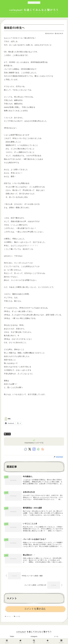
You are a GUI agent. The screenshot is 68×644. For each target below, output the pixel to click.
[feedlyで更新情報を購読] (38, 449)
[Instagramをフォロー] (34, 449)
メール (56, 637)
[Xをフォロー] (30, 449)
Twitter (12, 637)
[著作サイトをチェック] (25, 449)
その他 (7, 434)
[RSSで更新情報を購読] (43, 449)
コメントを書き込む (35, 609)
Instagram (34, 637)
